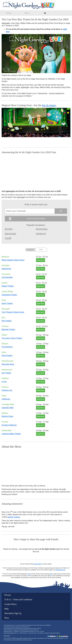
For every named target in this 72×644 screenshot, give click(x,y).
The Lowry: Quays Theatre (12, 338)
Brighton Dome (7, 416)
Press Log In (7, 636)
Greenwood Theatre (9, 295)
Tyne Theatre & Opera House (13, 312)
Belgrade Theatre (8, 329)
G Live (4, 382)
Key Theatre (6, 373)
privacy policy (37, 564)
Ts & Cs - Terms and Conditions (18, 599)
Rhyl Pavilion (7, 321)
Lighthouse (6, 399)
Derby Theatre (7, 303)
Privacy (8, 595)
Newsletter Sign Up (13, 613)
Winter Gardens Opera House (13, 260)
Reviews (9, 13)
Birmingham (42, 229)
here (29, 574)
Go (61, 211)
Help (6, 609)
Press (7, 618)
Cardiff (8, 238)
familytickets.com (60, 570)
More (27, 13)
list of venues (49, 105)
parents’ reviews (14, 517)
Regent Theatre (8, 286)
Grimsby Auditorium (9, 425)
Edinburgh (41, 234)
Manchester (11, 234)
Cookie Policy (10, 604)
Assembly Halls (8, 408)
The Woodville (7, 277)
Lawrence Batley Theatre (11, 434)
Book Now (41, 260)
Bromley (9, 229)
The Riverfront (7, 347)
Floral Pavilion (7, 356)
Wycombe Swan (8, 364)
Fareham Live (7, 390)
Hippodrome (6, 269)
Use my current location (36, 219)
